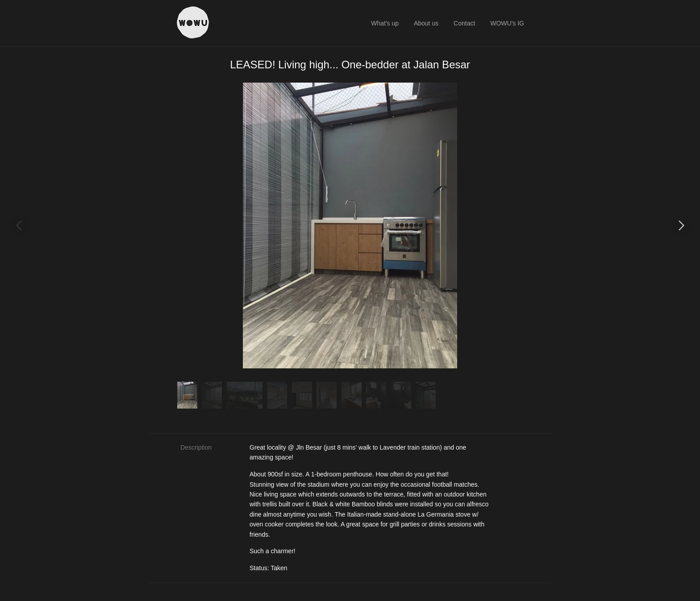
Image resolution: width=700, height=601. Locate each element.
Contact (464, 23)
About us (426, 23)
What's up (385, 23)
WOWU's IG (507, 23)
